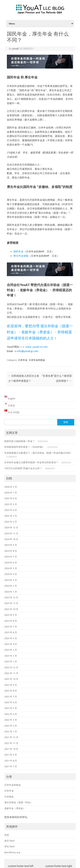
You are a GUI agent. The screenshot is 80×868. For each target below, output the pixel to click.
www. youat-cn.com (36, 347)
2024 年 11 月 (11, 533)
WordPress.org (12, 852)
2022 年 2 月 (11, 726)
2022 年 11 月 (11, 673)
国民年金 (18, 251)
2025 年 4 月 (11, 510)
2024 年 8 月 (11, 551)
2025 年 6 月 (11, 498)
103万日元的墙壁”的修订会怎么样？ (23, 468)
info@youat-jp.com (28, 351)
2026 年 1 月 (11, 493)
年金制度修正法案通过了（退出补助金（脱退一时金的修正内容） (38, 453)
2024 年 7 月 (11, 557)
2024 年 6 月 (11, 563)
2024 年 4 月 (11, 574)
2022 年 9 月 (11, 685)
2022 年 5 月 (11, 708)
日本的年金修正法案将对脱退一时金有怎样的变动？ (31, 462)
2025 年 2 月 (11, 522)
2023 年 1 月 (11, 661)
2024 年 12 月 (11, 527)
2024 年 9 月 (11, 545)
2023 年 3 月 (11, 650)
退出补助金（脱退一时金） (18, 802)
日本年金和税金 (37, 360)
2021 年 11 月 (11, 743)
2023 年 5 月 (11, 638)
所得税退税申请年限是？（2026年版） (24, 447)
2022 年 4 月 (11, 714)
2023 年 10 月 (11, 609)
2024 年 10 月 (11, 539)
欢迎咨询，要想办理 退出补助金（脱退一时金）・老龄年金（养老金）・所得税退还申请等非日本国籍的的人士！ (40, 332)
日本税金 (9, 797)
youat (15, 49)
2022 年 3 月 (11, 720)
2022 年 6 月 (11, 702)
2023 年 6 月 (11, 632)
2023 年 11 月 (11, 603)
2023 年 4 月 (11, 644)
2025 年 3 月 (11, 516)
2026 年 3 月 (11, 487)
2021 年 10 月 (11, 749)
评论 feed (9, 846)
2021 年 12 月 (11, 737)
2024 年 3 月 (11, 580)
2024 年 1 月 (11, 592)
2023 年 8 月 (11, 621)
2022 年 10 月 (11, 679)
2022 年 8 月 (11, 691)
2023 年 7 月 (11, 627)
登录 (7, 835)
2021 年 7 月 (11, 766)
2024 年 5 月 (11, 568)
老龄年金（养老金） (15, 808)
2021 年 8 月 (11, 761)
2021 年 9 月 (11, 755)
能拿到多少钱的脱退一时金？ (20, 441)
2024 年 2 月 (11, 586)
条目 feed (9, 841)
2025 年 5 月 (11, 504)
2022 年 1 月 (11, 731)
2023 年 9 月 (11, 615)
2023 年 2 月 (11, 656)
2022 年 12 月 (11, 667)
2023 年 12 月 (11, 597)
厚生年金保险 (21, 256)
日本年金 (23, 360)
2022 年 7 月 (11, 697)
